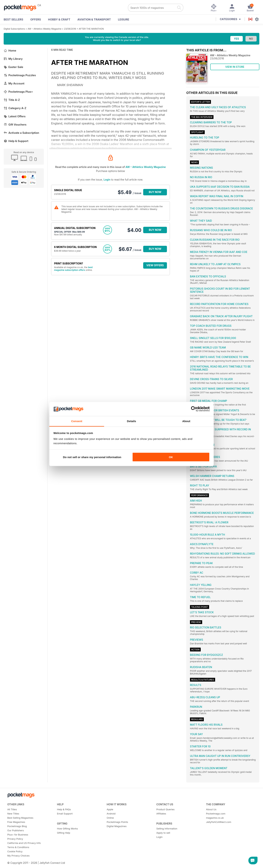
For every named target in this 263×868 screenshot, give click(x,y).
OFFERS (36, 19)
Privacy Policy (15, 839)
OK (171, 457)
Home (10, 51)
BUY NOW (155, 192)
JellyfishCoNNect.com (219, 822)
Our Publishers (16, 830)
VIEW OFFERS (155, 265)
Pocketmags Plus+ (18, 92)
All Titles (12, 809)
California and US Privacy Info (24, 843)
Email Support (65, 814)
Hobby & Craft (59, 19)
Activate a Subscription (21, 133)
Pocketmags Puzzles (20, 75)
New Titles (13, 814)
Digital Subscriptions (14, 29)
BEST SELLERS (13, 19)
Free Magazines (16, 822)
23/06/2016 (70, 29)
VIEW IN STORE (235, 67)
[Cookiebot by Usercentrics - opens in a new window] (194, 409)
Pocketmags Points (117, 822)
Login (107, 180)
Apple (110, 809)
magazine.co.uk (215, 818)
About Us (211, 809)
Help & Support (16, 141)
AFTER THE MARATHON (91, 29)
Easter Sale (13, 67)
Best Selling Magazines (20, 818)
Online (110, 818)
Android (111, 814)
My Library (13, 59)
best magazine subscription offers (73, 269)
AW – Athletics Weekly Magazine (44, 29)
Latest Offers (15, 116)
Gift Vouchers (15, 125)
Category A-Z (15, 108)
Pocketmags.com (216, 814)
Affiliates (161, 814)
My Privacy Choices (18, 856)
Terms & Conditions (18, 847)
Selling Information (167, 829)
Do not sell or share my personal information (92, 457)
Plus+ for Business (18, 835)
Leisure (124, 19)
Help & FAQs (64, 809)
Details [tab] (131, 421)
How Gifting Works (67, 829)
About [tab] (186, 421)
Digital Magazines (117, 826)
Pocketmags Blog (17, 826)
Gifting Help (64, 833)
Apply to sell (163, 833)
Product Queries (165, 809)
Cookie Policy (15, 851)
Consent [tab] (77, 421)
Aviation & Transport (94, 19)
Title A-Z (12, 100)
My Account (14, 83)
